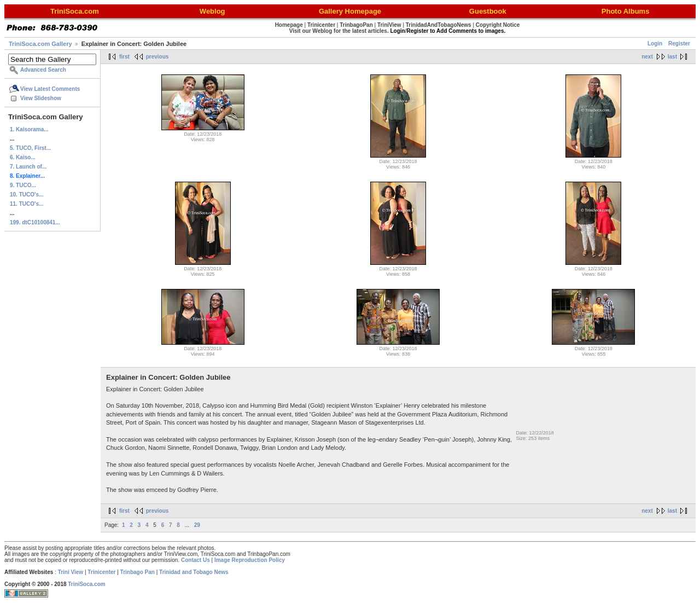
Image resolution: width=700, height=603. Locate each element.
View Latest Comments (50, 89)
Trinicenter (101, 572)
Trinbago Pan (138, 572)
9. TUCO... (23, 185)
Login (655, 44)
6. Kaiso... (23, 157)
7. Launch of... (28, 167)
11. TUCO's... (27, 204)
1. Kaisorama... (29, 129)
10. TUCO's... (27, 195)
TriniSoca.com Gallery (40, 44)
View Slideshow (41, 98)
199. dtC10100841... (35, 222)
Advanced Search (43, 70)
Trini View (71, 572)
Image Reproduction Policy (250, 560)
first (124, 57)
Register (679, 44)
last (672, 57)
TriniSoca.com (86, 584)
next (647, 57)
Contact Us (196, 560)
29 (197, 525)
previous (157, 57)
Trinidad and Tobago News (194, 572)
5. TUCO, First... (30, 148)
